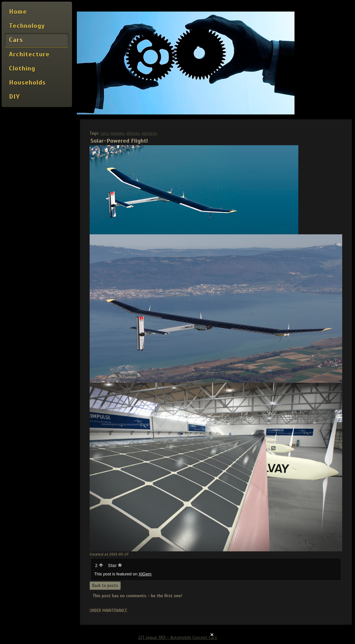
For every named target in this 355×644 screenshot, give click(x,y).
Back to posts (105, 586)
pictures (149, 133)
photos (133, 133)
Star (115, 565)
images (117, 133)
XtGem (145, 574)
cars (105, 133)
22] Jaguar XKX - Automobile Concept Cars (178, 638)
